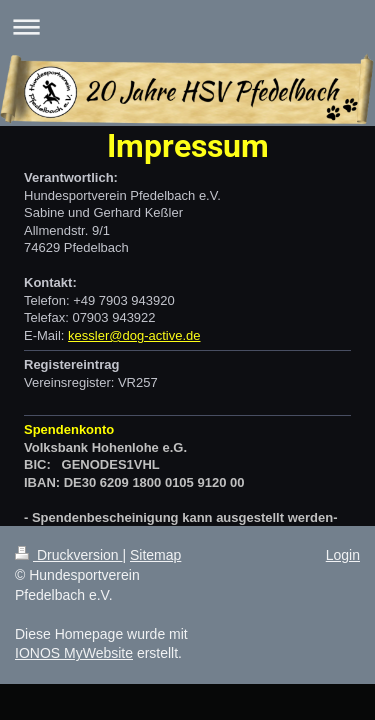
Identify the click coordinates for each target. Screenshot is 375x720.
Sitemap (155, 555)
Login (343, 555)
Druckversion (68, 555)
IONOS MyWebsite (74, 653)
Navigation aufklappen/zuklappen (187, 26)
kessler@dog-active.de (134, 335)
